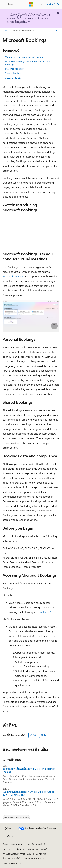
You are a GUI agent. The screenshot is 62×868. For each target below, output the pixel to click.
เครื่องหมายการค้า (33, 858)
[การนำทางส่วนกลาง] (3, 4)
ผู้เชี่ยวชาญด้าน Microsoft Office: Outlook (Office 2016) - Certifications (28, 793)
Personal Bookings (14, 69)
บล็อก (5, 849)
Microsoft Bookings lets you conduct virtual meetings (27, 63)
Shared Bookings (14, 73)
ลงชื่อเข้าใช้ (53, 4)
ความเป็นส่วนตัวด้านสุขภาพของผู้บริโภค (23, 854)
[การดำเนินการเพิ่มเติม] (56, 31)
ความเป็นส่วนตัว (37, 849)
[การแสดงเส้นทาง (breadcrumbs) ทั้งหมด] (6, 31)
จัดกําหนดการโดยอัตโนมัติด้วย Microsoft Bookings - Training (29, 770)
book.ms (44, 612)
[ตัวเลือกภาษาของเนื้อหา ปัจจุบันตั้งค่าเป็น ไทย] (8, 829)
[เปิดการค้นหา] (42, 4)
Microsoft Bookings (21, 30)
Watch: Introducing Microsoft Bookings (25, 57)
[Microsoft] (31, 4)
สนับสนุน (19, 849)
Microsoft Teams (12, 276)
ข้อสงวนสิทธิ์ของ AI (13, 844)
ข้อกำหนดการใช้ (11, 858)
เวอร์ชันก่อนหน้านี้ (36, 844)
